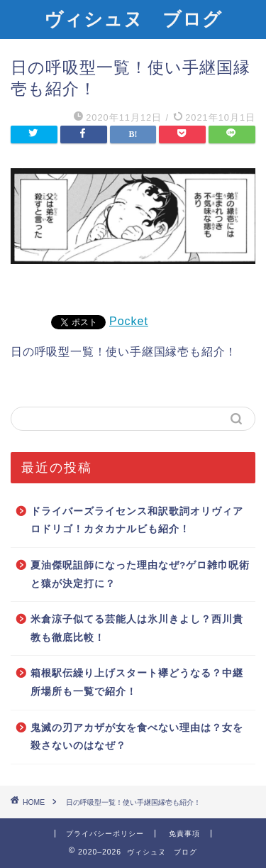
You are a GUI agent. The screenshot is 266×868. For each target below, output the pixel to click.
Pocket (129, 321)
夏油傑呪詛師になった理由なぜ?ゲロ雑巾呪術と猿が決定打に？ (140, 575)
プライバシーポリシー (105, 834)
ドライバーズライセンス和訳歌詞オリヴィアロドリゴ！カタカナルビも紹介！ (137, 521)
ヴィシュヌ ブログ (133, 18)
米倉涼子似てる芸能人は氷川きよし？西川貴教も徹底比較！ (137, 628)
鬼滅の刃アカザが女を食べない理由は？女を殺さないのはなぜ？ (137, 737)
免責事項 (184, 834)
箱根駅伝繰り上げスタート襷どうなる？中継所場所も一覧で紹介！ (137, 682)
